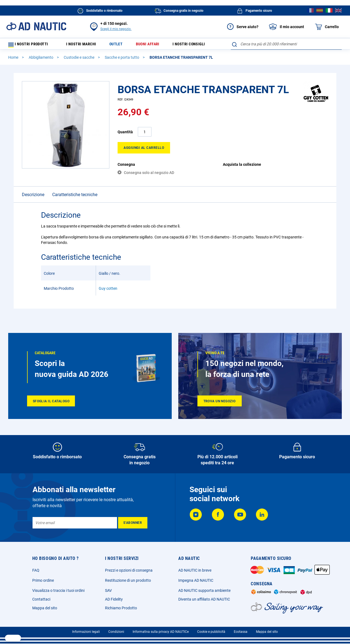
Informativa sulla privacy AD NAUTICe (161, 632)
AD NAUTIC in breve (195, 570)
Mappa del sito (45, 608)
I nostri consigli (199, 45)
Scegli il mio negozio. (116, 29)
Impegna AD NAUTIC (196, 580)
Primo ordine (43, 580)
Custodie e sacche (79, 60)
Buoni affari (155, 45)
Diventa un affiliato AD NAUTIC (204, 599)
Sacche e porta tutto (122, 60)
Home (14, 60)
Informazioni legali (86, 632)
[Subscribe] (133, 523)
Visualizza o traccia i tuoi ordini (58, 590)
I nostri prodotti (31, 45)
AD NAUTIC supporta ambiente (204, 590)
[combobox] (286, 44)
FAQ (36, 570)
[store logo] (36, 26)
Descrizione (33, 197)
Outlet (121, 45)
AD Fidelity (114, 599)
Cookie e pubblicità (211, 632)
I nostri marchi (85, 45)
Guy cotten (108, 291)
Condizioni (116, 632)
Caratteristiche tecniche (75, 197)
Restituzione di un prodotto (128, 580)
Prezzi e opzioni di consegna (129, 570)
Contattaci (41, 599)
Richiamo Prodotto (121, 608)
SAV (108, 590)
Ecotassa (241, 632)
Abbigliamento (41, 60)
